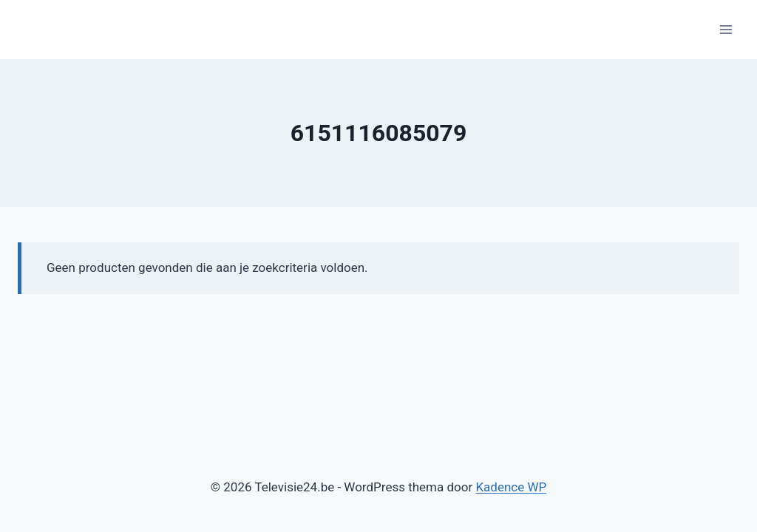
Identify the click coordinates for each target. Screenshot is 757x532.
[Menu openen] (726, 29)
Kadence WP (511, 487)
